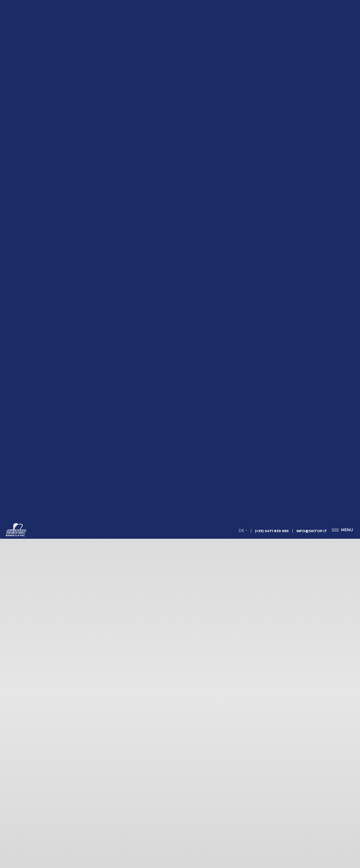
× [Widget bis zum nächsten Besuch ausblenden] (15, 838)
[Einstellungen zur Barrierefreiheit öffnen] (11, 843)
